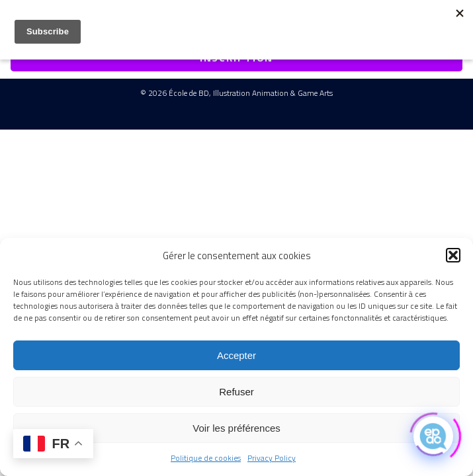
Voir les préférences (236, 428)
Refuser (236, 392)
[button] (453, 255)
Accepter (236, 355)
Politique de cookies (206, 458)
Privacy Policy (272, 458)
